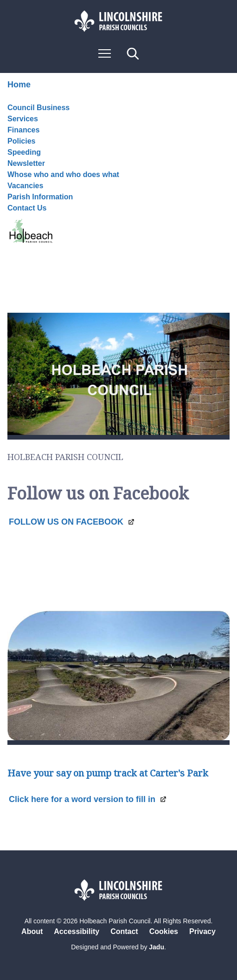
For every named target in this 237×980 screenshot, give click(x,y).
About (32, 931)
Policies (21, 141)
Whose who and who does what (63, 174)
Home (19, 85)
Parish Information (40, 197)
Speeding (24, 152)
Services (23, 119)
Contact (124, 931)
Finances (23, 130)
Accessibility (77, 931)
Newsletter (26, 163)
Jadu (157, 947)
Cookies (164, 931)
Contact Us (31, 225)
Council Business (38, 108)
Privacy (202, 931)
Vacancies (25, 186)
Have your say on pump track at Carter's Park (108, 773)
